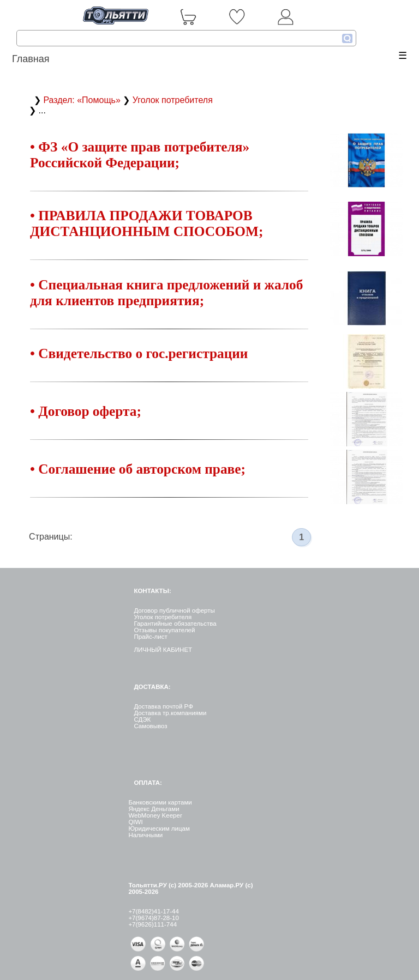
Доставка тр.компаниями (170, 713)
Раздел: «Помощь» (83, 100)
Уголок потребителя (173, 100)
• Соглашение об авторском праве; (138, 469)
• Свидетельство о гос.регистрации (139, 353)
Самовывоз (150, 726)
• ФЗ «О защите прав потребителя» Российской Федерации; (140, 155)
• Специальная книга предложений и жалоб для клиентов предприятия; (166, 292)
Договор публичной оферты (174, 610)
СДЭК (142, 719)
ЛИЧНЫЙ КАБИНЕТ (163, 650)
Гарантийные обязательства (175, 624)
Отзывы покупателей (164, 630)
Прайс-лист (150, 637)
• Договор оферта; (86, 411)
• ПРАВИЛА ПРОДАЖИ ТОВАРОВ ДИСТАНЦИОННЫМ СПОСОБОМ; (146, 223)
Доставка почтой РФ (163, 706)
